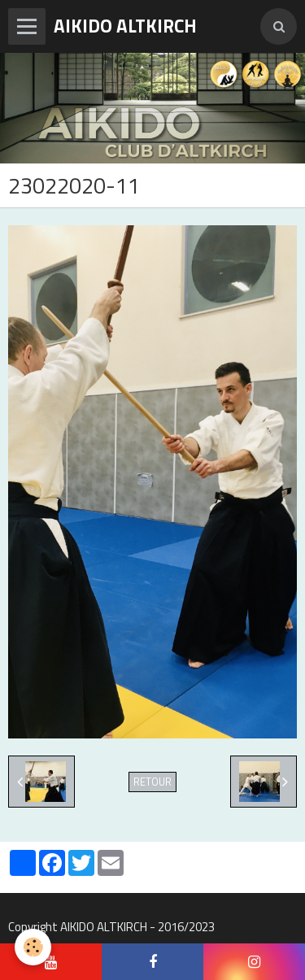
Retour (152, 782)
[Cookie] (33, 947)
